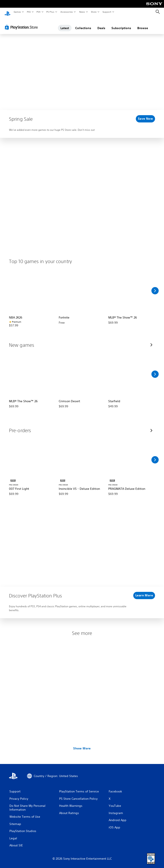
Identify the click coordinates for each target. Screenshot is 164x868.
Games (17, 12)
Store (94, 12)
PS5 (29, 12)
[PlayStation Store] (22, 23)
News (82, 12)
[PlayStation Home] (7, 12)
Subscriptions (121, 24)
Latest (65, 24)
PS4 (38, 12)
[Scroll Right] (155, 287)
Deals (101, 24)
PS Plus (50, 12)
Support (107, 12)
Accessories (66, 12)
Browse (143, 24)
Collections (83, 24)
